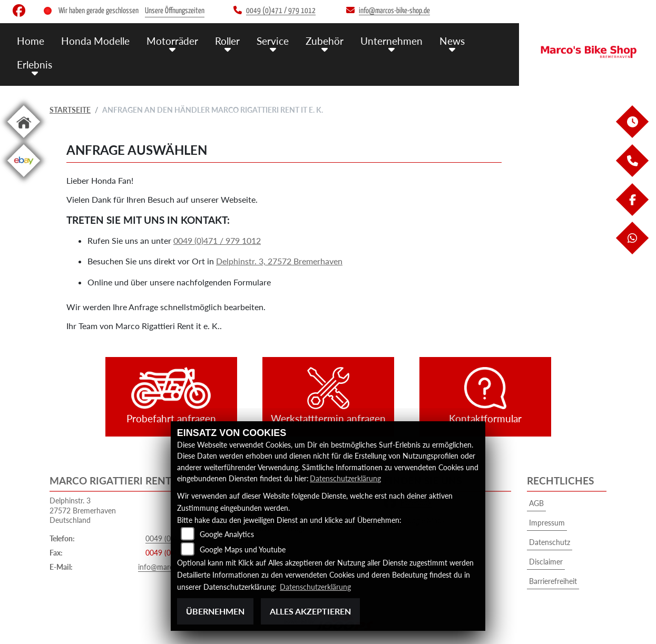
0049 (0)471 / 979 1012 (217, 240)
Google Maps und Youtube (243, 549)
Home (31, 41)
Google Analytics (227, 534)
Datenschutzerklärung (345, 478)
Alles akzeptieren (310, 611)
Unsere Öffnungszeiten (175, 11)
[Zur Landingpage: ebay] (24, 179)
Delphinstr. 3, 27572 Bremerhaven (279, 261)
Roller (227, 41)
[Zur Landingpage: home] (24, 140)
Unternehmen (391, 41)
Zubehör (325, 41)
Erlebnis (35, 65)
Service (273, 41)
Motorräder (172, 41)
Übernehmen (215, 611)
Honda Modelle (95, 41)
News (452, 41)
